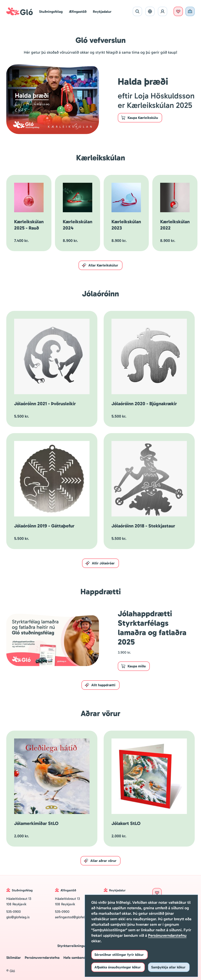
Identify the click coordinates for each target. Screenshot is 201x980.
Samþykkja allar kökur (168, 967)
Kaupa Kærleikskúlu (139, 118)
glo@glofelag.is (18, 917)
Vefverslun (190, 11)
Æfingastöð (78, 12)
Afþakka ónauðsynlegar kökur (118, 967)
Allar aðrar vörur (100, 861)
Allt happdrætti (100, 685)
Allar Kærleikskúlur (100, 265)
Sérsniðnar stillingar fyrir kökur (119, 955)
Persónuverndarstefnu (167, 935)
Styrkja (178, 11)
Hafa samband (74, 958)
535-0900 (14, 912)
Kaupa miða (133, 666)
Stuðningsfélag (51, 12)
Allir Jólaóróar (100, 563)
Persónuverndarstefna (42, 958)
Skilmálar (14, 958)
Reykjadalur (102, 12)
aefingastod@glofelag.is (73, 917)
